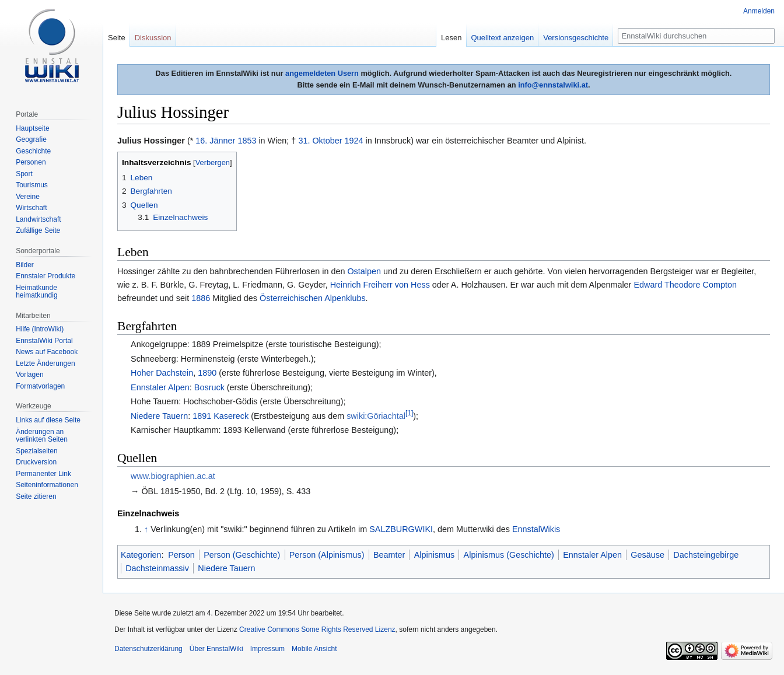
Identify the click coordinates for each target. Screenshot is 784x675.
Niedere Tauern (159, 416)
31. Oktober (320, 141)
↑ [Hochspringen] (146, 529)
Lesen (451, 38)
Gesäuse (647, 555)
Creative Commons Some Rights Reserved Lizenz (317, 629)
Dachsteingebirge (706, 555)
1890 (207, 373)
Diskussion (153, 38)
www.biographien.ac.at (173, 476)
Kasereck (231, 416)
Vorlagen (29, 375)
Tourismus (32, 185)
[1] (409, 413)
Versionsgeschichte (576, 38)
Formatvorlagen (40, 386)
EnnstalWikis (536, 529)
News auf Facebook (47, 352)
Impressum (267, 649)
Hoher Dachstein (162, 373)
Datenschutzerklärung (148, 649)
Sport (24, 174)
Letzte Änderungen (45, 363)
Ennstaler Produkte (45, 276)
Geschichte (33, 151)
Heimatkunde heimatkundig (36, 292)
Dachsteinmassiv (157, 568)
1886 (201, 298)
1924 (354, 141)
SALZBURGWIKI (401, 529)
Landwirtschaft (38, 219)
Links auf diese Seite (48, 420)
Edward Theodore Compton (685, 285)
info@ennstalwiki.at (553, 85)
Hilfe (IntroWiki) (40, 329)
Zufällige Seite (38, 230)
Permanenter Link (43, 474)
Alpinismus (435, 555)
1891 (202, 416)
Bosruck (209, 387)
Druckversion (36, 462)
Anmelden (759, 11)
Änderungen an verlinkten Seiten (42, 436)
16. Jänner (215, 141)
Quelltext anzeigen (503, 38)
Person (181, 555)
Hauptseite (32, 128)
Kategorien (141, 555)
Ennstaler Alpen (160, 387)
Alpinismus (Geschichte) (509, 555)
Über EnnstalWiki (216, 649)
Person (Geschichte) (242, 555)
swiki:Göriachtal (376, 416)
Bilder (25, 265)
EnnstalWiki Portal (44, 341)
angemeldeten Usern (322, 73)
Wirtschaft (31, 208)
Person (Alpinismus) (327, 555)
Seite (117, 38)
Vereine (28, 197)
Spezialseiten (36, 451)
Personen (31, 162)
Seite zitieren (36, 496)
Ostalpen (364, 271)
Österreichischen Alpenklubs (313, 298)
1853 (247, 141)
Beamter (389, 555)
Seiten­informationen (47, 485)
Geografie (31, 139)
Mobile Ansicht (314, 649)
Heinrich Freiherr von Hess (380, 285)
